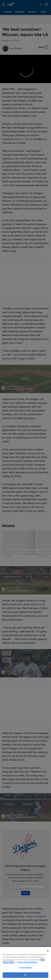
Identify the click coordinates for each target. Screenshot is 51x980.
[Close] (48, 951)
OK (25, 975)
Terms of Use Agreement (27, 962)
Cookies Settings (25, 968)
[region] (26, 964)
